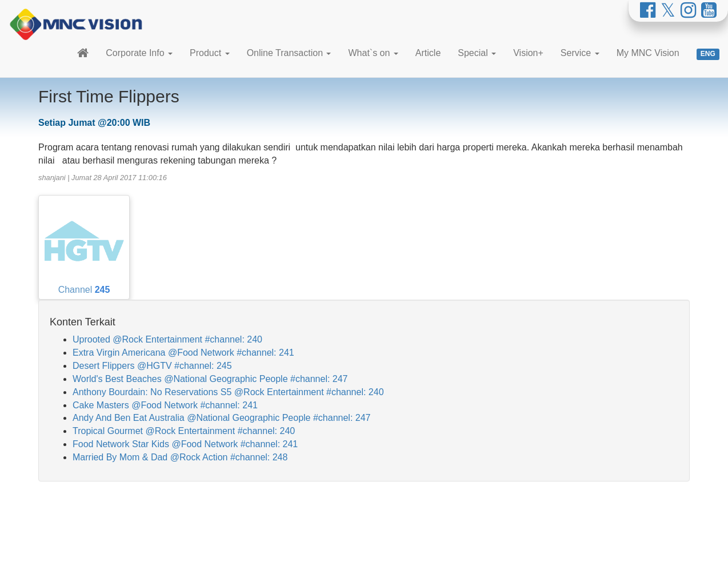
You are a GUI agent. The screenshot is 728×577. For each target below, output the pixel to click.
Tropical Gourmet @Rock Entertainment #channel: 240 (184, 431)
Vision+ (528, 53)
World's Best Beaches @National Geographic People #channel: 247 (210, 379)
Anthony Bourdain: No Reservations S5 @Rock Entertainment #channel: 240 (228, 392)
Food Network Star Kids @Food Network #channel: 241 (185, 444)
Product (210, 53)
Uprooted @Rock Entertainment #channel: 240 (167, 339)
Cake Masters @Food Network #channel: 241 (165, 405)
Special (477, 53)
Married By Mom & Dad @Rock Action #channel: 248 (180, 457)
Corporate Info (139, 53)
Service (580, 53)
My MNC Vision (648, 53)
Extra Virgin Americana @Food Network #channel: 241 (183, 353)
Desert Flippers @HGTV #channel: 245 (152, 366)
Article (428, 53)
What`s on (373, 53)
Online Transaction (289, 53)
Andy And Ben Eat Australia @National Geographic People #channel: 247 (221, 418)
